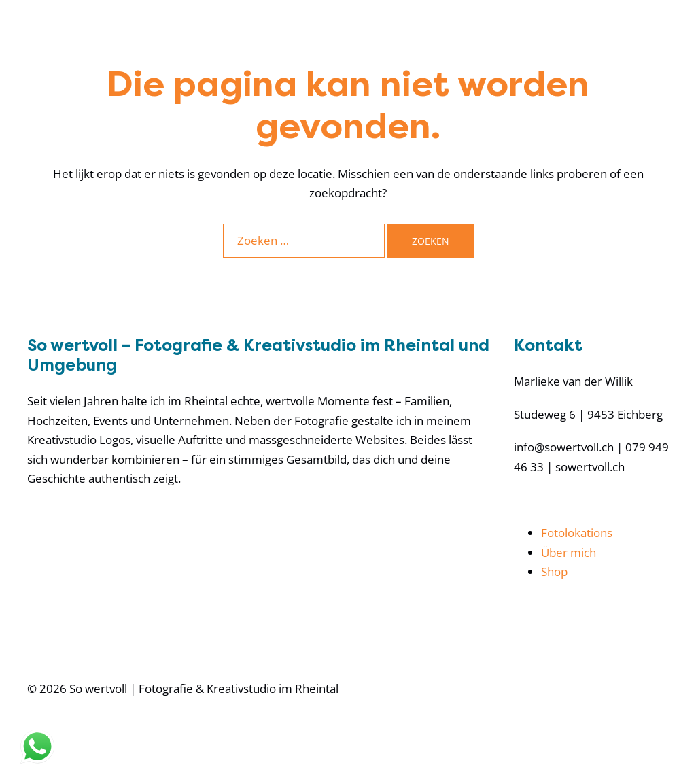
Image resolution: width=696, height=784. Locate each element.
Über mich (569, 552)
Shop (554, 572)
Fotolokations (577, 533)
